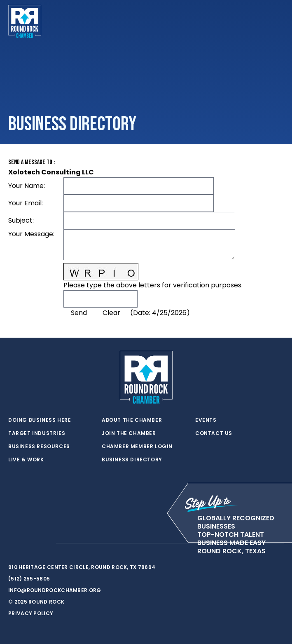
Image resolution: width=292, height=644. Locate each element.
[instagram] (45, 543)
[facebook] (29, 543)
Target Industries (37, 433)
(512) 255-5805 (29, 579)
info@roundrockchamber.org (55, 590)
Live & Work (26, 460)
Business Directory (132, 460)
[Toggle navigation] (277, 21)
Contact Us (214, 433)
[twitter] (12, 543)
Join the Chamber (129, 433)
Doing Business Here (40, 420)
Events (206, 420)
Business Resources (39, 447)
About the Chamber (132, 420)
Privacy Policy (31, 613)
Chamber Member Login (137, 447)
